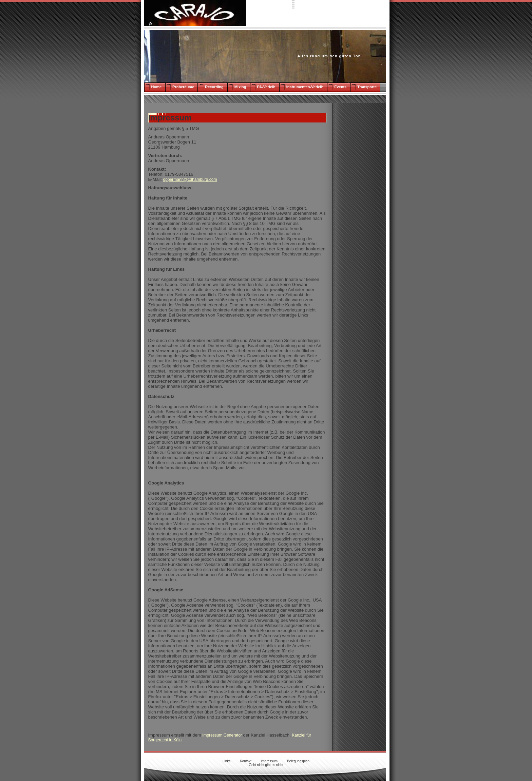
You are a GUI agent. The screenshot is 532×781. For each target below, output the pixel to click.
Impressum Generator (222, 735)
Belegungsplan (298, 761)
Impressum (269, 761)
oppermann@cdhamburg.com (190, 179)
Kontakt (246, 761)
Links (226, 761)
